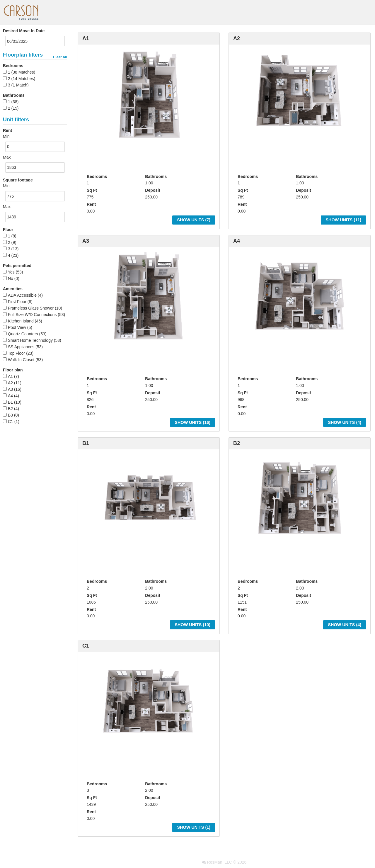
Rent (91, 204)
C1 (11, 422)
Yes (11, 272)
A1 (10, 376)
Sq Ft (92, 190)
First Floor (17, 302)
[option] (149, 94)
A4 (10, 396)
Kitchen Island (21, 321)
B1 (10, 402)
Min (6, 136)
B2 (10, 409)
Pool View (17, 327)
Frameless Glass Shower (31, 308)
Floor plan (13, 370)
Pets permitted (17, 266)
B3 (10, 415)
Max (7, 157)
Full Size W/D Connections (32, 315)
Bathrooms (14, 95)
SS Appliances (21, 347)
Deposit (152, 190)
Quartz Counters (23, 334)
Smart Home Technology (30, 340)
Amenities (13, 289)
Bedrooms (13, 66)
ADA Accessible (22, 295)
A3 (10, 389)
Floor (8, 230)
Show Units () (194, 220)
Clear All (60, 57)
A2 (10, 383)
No (11, 278)
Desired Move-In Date (24, 31)
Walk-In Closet (21, 360)
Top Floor (16, 353)
